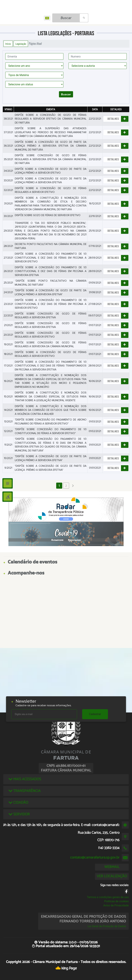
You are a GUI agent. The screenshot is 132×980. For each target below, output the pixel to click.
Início (8, 44)
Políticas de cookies (117, 901)
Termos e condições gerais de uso (108, 897)
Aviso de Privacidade (116, 905)
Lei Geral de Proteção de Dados (107, 926)
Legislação (21, 44)
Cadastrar (95, 714)
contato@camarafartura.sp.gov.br (95, 857)
